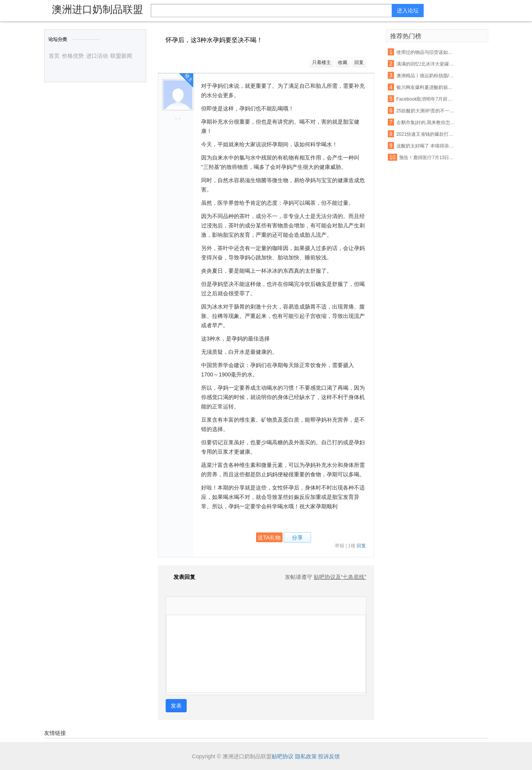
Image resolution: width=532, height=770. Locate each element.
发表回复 (180, 577)
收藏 (343, 62)
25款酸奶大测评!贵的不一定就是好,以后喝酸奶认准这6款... (426, 111)
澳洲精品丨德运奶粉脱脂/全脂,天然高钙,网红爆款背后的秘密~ (426, 76)
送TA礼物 (269, 538)
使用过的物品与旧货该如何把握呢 (426, 52)
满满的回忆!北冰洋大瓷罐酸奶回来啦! (426, 64)
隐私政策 (306, 756)
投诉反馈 (329, 756)
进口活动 (97, 56)
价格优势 (73, 56)
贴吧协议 (283, 756)
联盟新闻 (121, 56)
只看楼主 (322, 62)
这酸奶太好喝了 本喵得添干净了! (426, 146)
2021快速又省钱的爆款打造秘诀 (426, 134)
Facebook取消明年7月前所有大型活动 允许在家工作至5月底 (426, 99)
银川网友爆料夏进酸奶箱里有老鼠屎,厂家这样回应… (426, 87)
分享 (297, 538)
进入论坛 (408, 11)
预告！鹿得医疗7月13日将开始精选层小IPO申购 (429, 158)
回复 (359, 62)
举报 (339, 546)
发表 (176, 706)
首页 (54, 56)
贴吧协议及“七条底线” (340, 577)
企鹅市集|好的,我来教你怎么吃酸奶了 (426, 122)
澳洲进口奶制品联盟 (97, 9)
